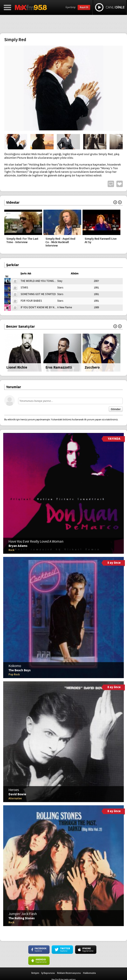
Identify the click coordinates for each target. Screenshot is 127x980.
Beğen (120, 184)
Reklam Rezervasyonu (69, 973)
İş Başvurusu (48, 973)
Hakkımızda (89, 973)
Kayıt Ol (84, 7)
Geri (115, 202)
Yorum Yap (111, 184)
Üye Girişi (71, 7)
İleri (120, 202)
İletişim (35, 973)
